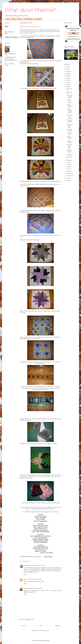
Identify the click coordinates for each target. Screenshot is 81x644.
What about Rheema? (30, 10)
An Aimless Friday (70, 142)
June (68, 165)
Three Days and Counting (70, 117)
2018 (67, 80)
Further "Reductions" (70, 138)
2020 (67, 76)
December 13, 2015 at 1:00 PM (35, 588)
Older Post (58, 626)
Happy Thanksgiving (70, 106)
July (68, 163)
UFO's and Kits (28, 19)
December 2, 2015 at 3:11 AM (35, 579)
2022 (67, 72)
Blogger (47, 641)
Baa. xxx (26, 579)
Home (8, 19)
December (70, 89)
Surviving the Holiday (69, 101)
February (69, 173)
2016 (67, 85)
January (69, 176)
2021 (67, 74)
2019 (67, 78)
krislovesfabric (27, 566)
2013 (67, 181)
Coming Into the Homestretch (70, 111)
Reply (25, 574)
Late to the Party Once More (69, 147)
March (69, 171)
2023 (67, 69)
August (69, 160)
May (68, 167)
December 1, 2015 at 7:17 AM (38, 566)
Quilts (13, 19)
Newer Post (24, 626)
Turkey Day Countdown (70, 121)
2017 (67, 82)
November (70, 92)
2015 (67, 87)
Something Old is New (69, 126)
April (68, 169)
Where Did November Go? (69, 97)
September (70, 157)
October (69, 155)
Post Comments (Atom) (44, 631)
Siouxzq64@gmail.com (11, 54)
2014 (67, 178)
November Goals (69, 151)
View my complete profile (9, 65)
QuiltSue (26, 588)
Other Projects (38, 19)
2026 (67, 67)
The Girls (20, 19)
